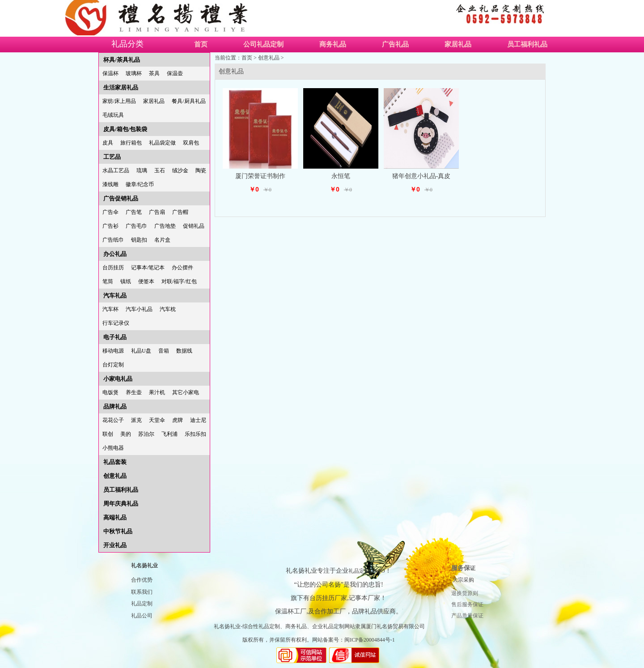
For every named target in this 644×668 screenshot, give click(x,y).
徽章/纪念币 (140, 184)
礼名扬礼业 (144, 566)
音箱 (164, 351)
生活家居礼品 (121, 87)
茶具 (154, 73)
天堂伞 (157, 420)
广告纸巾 (113, 240)
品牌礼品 (115, 406)
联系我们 (142, 592)
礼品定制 (142, 604)
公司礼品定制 (263, 44)
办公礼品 (115, 254)
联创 (108, 434)
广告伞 (110, 212)
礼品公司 (142, 616)
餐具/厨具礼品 (189, 101)
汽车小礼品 (139, 309)
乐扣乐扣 (195, 434)
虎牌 (178, 420)
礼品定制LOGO (366, 571)
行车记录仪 (116, 323)
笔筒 (108, 281)
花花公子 (113, 420)
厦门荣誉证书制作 (260, 176)
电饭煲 (110, 392)
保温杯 (110, 73)
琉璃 (142, 170)
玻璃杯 (134, 73)
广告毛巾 (136, 226)
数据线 (184, 351)
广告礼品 (395, 44)
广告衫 (110, 226)
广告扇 (157, 212)
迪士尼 (198, 420)
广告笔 (134, 212)
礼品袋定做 (162, 143)
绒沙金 (180, 170)
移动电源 (113, 351)
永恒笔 (341, 176)
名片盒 (162, 240)
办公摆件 (182, 268)
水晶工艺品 (116, 170)
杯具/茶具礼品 (122, 60)
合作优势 (142, 580)
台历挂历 (113, 268)
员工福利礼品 (527, 44)
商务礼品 (333, 44)
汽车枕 (168, 309)
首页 (201, 44)
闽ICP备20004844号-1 (370, 640)
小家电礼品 (118, 379)
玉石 (160, 170)
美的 (126, 434)
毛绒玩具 (113, 115)
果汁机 (157, 392)
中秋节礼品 (118, 531)
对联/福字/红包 (179, 281)
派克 (136, 420)
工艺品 (112, 157)
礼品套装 (115, 462)
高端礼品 (115, 517)
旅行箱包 (131, 143)
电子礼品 (115, 337)
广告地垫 (165, 226)
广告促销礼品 (121, 198)
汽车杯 (110, 309)
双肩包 (191, 143)
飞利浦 (169, 434)
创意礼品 (115, 476)
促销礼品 (194, 226)
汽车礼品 (115, 296)
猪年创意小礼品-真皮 (422, 176)
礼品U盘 (141, 351)
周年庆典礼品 (121, 504)
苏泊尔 (146, 434)
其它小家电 (186, 392)
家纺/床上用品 (119, 101)
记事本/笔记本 (148, 268)
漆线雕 (110, 184)
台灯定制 (113, 365)
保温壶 (175, 73)
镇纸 (126, 281)
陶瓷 (201, 170)
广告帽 (180, 212)
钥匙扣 (139, 240)
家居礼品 (458, 44)
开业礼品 (115, 545)
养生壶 (134, 392)
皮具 (108, 143)
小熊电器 (113, 448)
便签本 (146, 281)
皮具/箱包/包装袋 (125, 129)
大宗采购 (463, 580)
